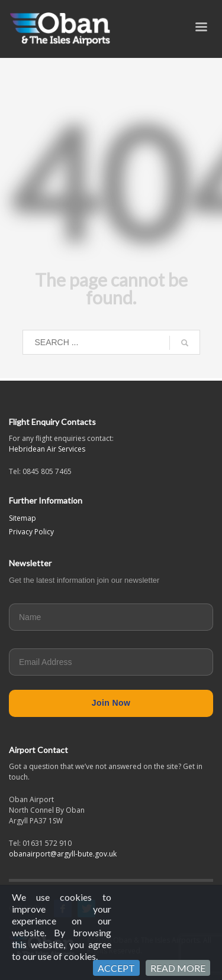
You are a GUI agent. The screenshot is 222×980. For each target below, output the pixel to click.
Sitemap (22, 518)
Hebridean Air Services (47, 449)
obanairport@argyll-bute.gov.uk (63, 854)
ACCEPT (116, 968)
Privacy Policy (31, 532)
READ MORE (178, 968)
